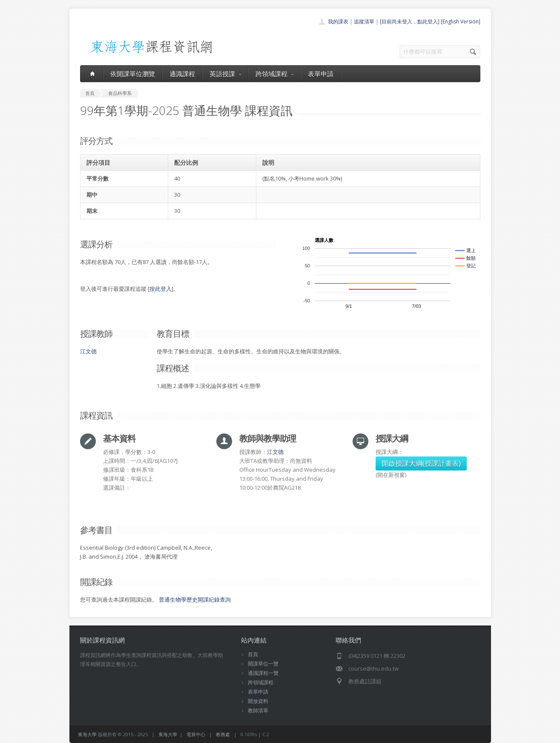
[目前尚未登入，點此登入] (410, 22)
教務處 (223, 734)
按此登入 (161, 289)
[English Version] (461, 22)
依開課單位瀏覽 (133, 74)
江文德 (88, 351)
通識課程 (182, 74)
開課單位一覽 (263, 664)
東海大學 (87, 734)
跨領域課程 (274, 74)
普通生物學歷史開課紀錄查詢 (195, 600)
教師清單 (258, 710)
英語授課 (225, 74)
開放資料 (258, 701)
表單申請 (321, 74)
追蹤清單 (364, 22)
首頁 (253, 654)
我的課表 (338, 22)
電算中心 (196, 734)
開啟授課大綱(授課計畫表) (421, 463)
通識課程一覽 (263, 673)
